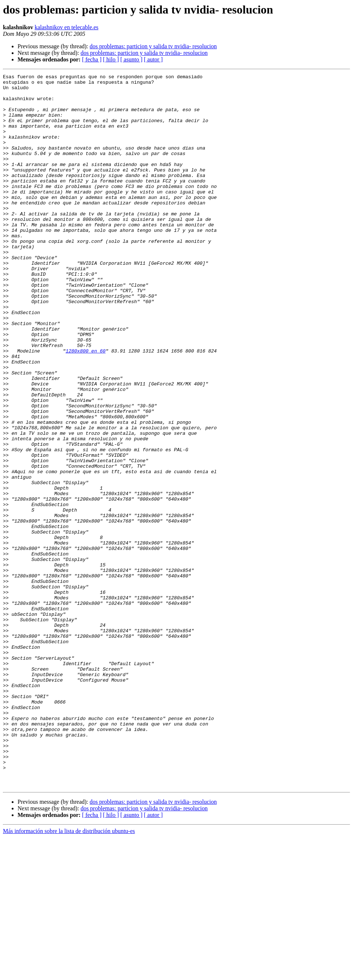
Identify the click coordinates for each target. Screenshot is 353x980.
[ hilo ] (111, 59)
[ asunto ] (131, 59)
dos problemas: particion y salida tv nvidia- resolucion (153, 46)
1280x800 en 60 (86, 407)
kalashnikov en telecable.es (67, 27)
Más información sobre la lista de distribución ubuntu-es (69, 974)
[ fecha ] (92, 59)
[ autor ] (153, 59)
